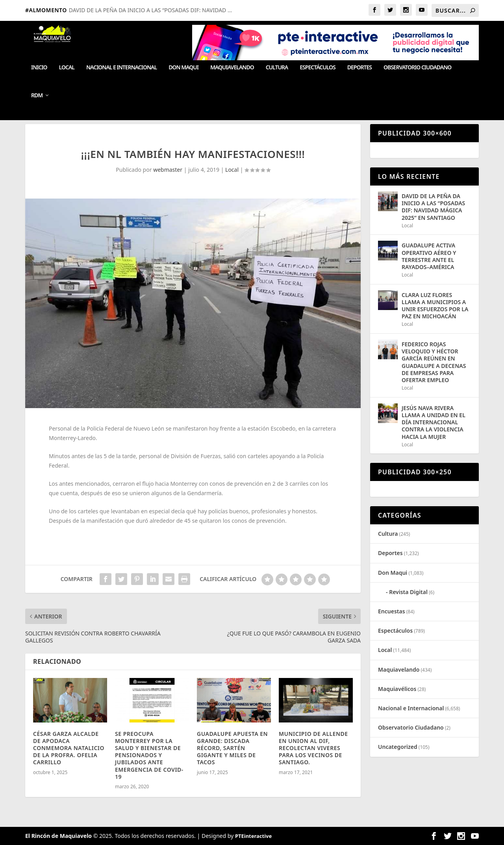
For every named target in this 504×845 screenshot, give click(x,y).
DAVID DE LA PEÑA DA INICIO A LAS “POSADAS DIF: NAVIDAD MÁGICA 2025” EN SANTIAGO (433, 207)
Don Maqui (183, 68)
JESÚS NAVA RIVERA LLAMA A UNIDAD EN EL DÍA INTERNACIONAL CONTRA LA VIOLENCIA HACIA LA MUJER (434, 422)
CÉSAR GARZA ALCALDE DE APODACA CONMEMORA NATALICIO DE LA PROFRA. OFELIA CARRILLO (69, 748)
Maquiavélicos (397, 689)
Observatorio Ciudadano (417, 68)
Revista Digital (408, 592)
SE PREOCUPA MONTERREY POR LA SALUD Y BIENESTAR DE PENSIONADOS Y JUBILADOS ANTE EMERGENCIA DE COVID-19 (149, 755)
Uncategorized (398, 747)
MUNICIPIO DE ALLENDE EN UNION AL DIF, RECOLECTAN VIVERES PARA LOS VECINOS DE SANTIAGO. (313, 748)
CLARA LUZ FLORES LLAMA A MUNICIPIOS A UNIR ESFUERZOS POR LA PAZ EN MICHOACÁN (435, 306)
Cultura (277, 68)
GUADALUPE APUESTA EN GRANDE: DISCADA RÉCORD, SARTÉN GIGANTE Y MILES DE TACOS (232, 748)
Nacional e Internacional (121, 68)
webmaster (168, 170)
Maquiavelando (232, 68)
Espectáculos (317, 68)
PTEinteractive (253, 836)
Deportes (359, 68)
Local (67, 68)
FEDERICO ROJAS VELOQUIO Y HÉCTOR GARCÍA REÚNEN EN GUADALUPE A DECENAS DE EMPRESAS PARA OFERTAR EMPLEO (434, 362)
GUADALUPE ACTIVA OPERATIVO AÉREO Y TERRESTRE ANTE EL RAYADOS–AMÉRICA (429, 256)
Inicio (39, 68)
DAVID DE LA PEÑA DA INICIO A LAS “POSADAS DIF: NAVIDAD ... (150, 10)
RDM (37, 96)
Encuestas (392, 611)
